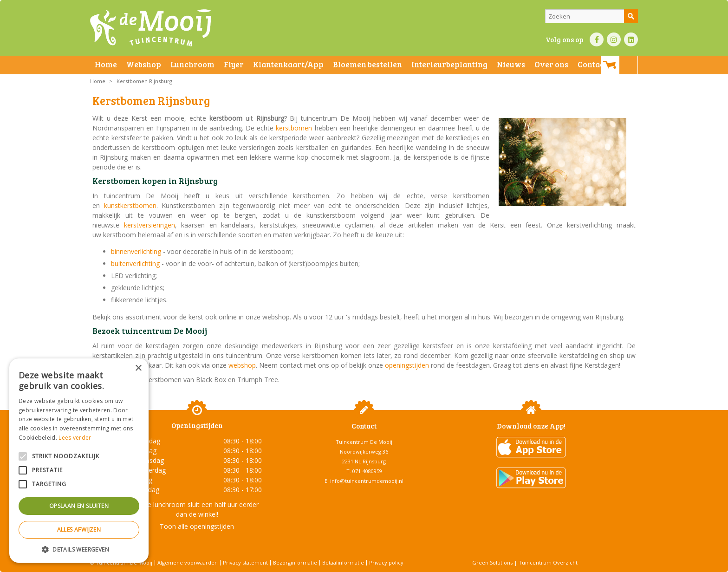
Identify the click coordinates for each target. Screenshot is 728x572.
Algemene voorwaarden (188, 562)
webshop (242, 365)
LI (631, 39)
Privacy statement (245, 562)
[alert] (79, 461)
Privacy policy (386, 562)
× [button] (138, 368)
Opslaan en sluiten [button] (79, 506)
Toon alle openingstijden (197, 526)
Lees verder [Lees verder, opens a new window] (75, 438)
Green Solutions (492, 562)
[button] (79, 549)
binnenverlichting (137, 251)
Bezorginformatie (295, 562)
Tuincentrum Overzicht (548, 562)
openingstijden (407, 365)
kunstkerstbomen (130, 205)
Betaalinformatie (343, 562)
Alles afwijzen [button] (79, 530)
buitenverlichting (136, 263)
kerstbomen (295, 128)
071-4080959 (367, 471)
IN (614, 39)
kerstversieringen (149, 225)
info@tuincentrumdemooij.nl (367, 481)
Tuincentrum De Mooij (364, 442)
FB (597, 39)
